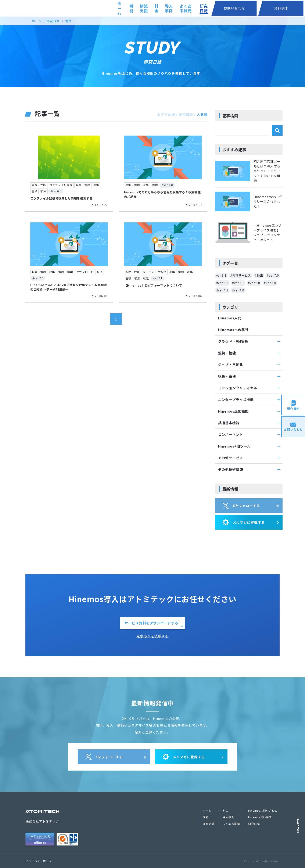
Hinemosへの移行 (233, 330)
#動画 (259, 275)
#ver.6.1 (238, 283)
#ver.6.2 (222, 283)
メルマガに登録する (244, 522)
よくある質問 (209, 8)
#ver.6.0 (254, 283)
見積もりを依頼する (152, 636)
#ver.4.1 (222, 290)
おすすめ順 (166, 114)
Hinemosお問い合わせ (263, 810)
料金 (164, 8)
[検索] (277, 130)
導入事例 (183, 8)
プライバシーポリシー (40, 861)
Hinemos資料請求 (260, 817)
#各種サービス (241, 275)
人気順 (202, 114)
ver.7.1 (221, 275)
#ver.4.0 (238, 290)
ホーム (111, 8)
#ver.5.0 (270, 283)
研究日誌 (235, 8)
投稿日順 (186, 114)
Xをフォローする (241, 506)
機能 (128, 8)
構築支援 (146, 8)
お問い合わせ (261, 8)
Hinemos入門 (230, 318)
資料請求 (290, 8)
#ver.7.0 (273, 275)
